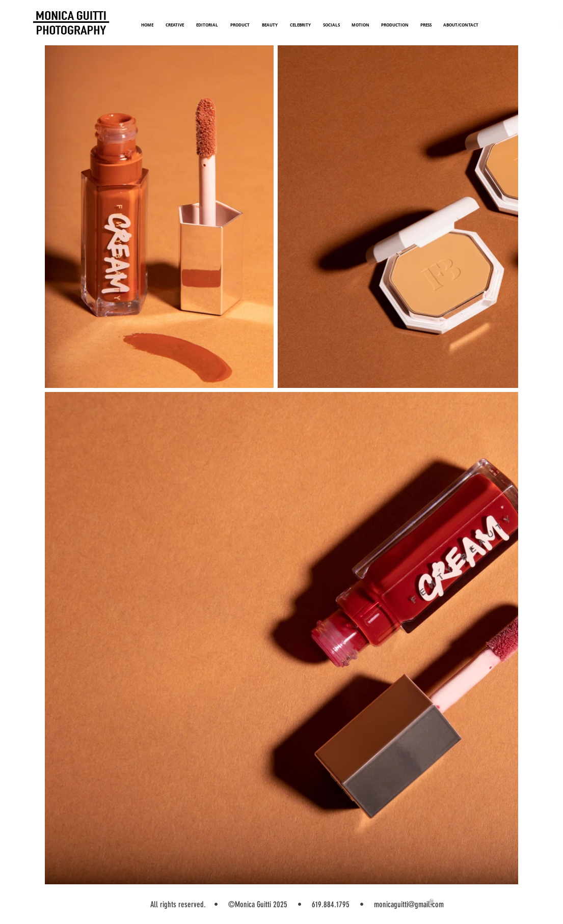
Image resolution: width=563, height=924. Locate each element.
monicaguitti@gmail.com (409, 904)
